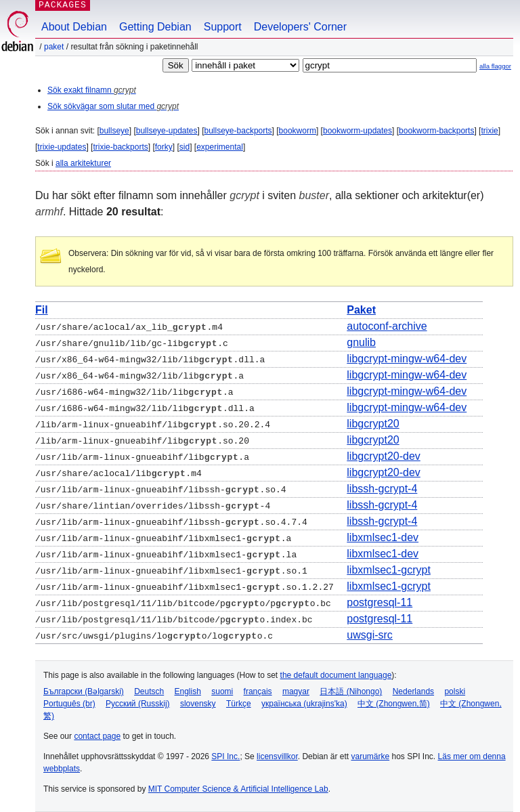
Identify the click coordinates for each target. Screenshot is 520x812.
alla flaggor (495, 66)
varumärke (370, 756)
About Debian (74, 27)
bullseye (114, 131)
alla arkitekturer (83, 163)
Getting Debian (155, 27)
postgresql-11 (380, 602)
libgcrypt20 (373, 424)
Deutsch (149, 691)
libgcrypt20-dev (384, 456)
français (258, 691)
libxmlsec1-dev (383, 537)
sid (185, 147)
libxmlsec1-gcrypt (389, 570)
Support (223, 27)
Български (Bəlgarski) (84, 691)
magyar (296, 691)
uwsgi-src (370, 635)
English (188, 691)
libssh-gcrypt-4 (382, 489)
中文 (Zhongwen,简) (394, 704)
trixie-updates (62, 147)
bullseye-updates (167, 131)
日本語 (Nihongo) (351, 691)
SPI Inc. (225, 756)
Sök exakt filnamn (92, 90)
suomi (222, 691)
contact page (97, 736)
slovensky (198, 704)
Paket (54, 47)
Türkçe (239, 704)
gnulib (361, 342)
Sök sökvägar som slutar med (113, 106)
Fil (42, 310)
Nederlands (413, 691)
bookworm (298, 131)
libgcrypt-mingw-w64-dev (407, 359)
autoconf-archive (387, 326)
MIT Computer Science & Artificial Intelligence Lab (238, 789)
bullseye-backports (238, 131)
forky (164, 147)
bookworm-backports (436, 131)
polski (455, 691)
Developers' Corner (300, 27)
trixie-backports (120, 147)
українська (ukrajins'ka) (304, 704)
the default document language (336, 675)
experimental (220, 147)
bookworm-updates (357, 131)
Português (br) (69, 704)
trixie (489, 131)
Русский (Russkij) (138, 704)
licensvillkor (277, 756)
